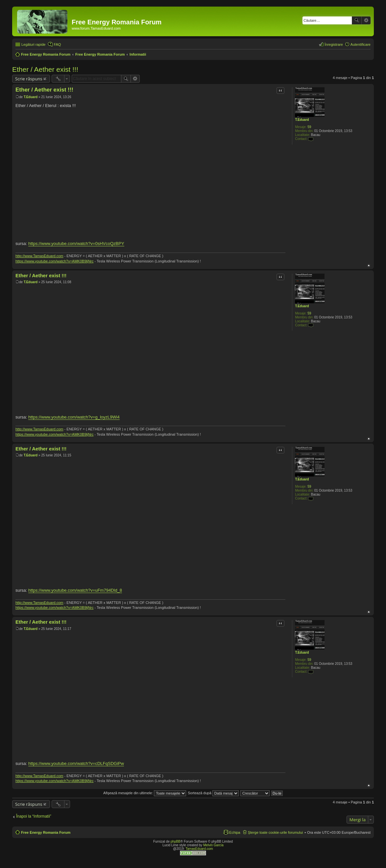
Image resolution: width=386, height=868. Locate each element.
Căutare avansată (366, 20)
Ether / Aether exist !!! (45, 69)
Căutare (357, 20)
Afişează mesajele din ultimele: (145, 793)
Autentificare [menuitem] (361, 44)
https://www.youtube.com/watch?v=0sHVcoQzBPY (76, 244)
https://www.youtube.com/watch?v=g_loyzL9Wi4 (74, 417)
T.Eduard (302, 120)
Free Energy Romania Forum (46, 832)
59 (309, 127)
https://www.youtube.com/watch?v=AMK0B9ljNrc (55, 261)
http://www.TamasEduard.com (39, 256)
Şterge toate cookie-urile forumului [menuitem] (276, 832)
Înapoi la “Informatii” (34, 816)
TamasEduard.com (199, 849)
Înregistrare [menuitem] (334, 44)
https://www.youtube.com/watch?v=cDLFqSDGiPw (76, 763)
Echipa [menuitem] (235, 832)
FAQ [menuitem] (57, 44)
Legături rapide (33, 44)
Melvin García (213, 845)
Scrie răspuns (29, 79)
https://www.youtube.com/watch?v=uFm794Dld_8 (75, 590)
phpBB (176, 841)
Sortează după (213, 793)
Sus (369, 266)
